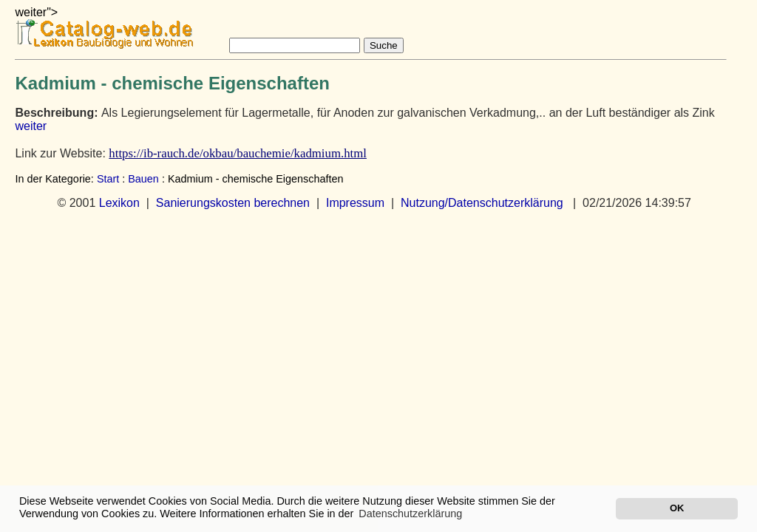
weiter (31, 126)
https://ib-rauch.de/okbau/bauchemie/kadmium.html (238, 153)
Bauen (143, 179)
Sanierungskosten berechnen (233, 203)
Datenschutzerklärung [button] (410, 514)
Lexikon (119, 203)
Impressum (355, 203)
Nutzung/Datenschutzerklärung (482, 203)
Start (108, 179)
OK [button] (677, 508)
